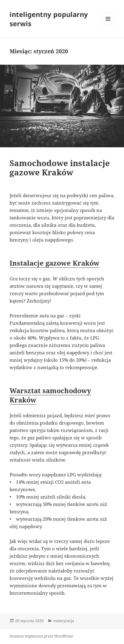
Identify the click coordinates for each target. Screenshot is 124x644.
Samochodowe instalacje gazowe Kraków (60, 168)
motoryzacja (64, 621)
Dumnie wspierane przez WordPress (41, 636)
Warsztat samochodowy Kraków (50, 395)
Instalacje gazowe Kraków (54, 263)
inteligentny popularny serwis (49, 19)
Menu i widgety (108, 25)
